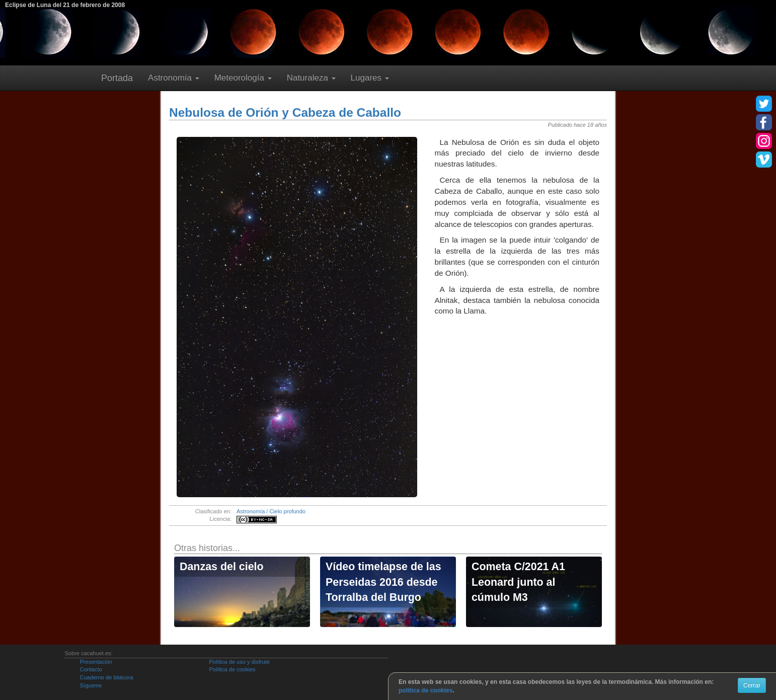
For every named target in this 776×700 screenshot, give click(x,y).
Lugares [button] (370, 78)
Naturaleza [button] (311, 78)
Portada (117, 78)
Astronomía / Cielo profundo (271, 511)
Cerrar (752, 685)
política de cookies (425, 690)
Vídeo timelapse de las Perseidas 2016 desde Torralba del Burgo (383, 582)
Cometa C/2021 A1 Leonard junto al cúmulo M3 (518, 582)
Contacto (91, 669)
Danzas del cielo (222, 567)
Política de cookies (232, 669)
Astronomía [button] (174, 78)
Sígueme (91, 685)
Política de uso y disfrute (239, 662)
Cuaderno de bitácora (106, 677)
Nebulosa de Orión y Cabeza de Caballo (285, 112)
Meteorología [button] (243, 78)
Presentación (96, 662)
